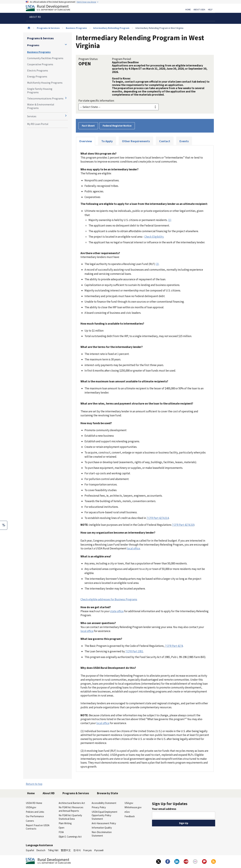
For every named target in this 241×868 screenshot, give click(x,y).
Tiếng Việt (53, 850)
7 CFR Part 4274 (174, 646)
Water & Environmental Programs (41, 106)
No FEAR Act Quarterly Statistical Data (70, 817)
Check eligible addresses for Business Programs (109, 599)
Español (30, 850)
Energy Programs (37, 76)
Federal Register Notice (117, 126)
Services (32, 116)
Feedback (130, 816)
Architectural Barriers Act (72, 803)
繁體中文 (66, 850)
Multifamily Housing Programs (45, 83)
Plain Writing (65, 823)
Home (188, 10)
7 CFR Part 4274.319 (183, 525)
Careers (30, 821)
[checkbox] (4, 525)
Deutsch (41, 850)
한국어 (77, 850)
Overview (86, 141)
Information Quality (102, 828)
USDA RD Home (34, 803)
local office (133, 548)
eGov (127, 812)
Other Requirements (136, 141)
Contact (165, 141)
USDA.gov (31, 807)
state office (117, 611)
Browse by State (107, 793)
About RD (49, 793)
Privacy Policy (99, 807)
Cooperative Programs (40, 64)
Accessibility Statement (104, 803)
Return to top (34, 784)
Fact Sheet (88, 126)
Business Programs (76, 28)
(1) (170, 220)
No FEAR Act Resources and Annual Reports (71, 809)
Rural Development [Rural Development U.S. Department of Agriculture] (51, 8)
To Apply (107, 141)
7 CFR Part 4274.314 (158, 518)
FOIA (61, 832)
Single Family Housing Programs (40, 91)
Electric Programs (38, 70)
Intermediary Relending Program (111, 28)
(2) (157, 264)
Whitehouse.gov (133, 807)
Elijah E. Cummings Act (70, 837)
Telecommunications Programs (45, 98)
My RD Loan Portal (38, 124)
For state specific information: (96, 101)
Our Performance (35, 816)
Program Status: (88, 59)
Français (87, 850)
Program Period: (122, 59)
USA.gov (129, 803)
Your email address (164, 809)
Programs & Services (48, 28)
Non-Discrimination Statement (102, 834)
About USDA (199, 10)
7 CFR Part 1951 (134, 651)
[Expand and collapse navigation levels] (66, 44)
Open (61, 828)
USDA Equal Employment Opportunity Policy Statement (104, 815)
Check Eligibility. (154, 237)
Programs (33, 45)
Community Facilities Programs (45, 58)
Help (210, 10)
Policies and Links (35, 812)
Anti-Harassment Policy (104, 823)
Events (184, 141)
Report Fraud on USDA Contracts (38, 827)
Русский (99, 850)
